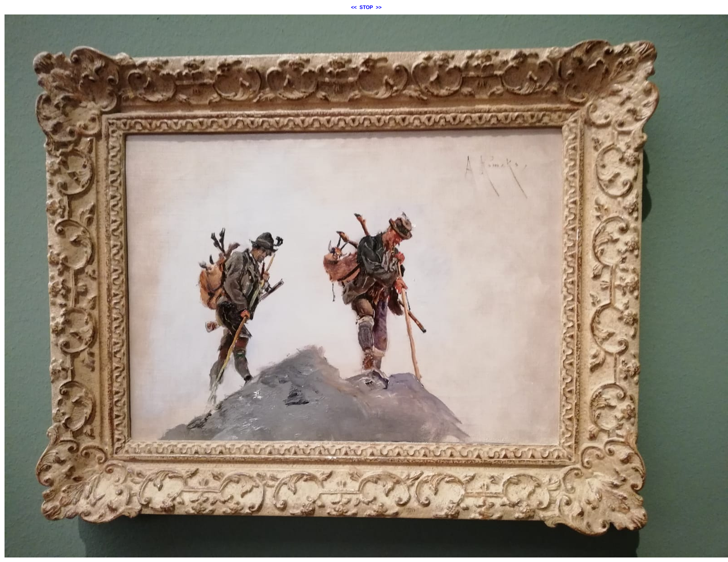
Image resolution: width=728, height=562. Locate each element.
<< (354, 7)
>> (379, 7)
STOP (366, 7)
